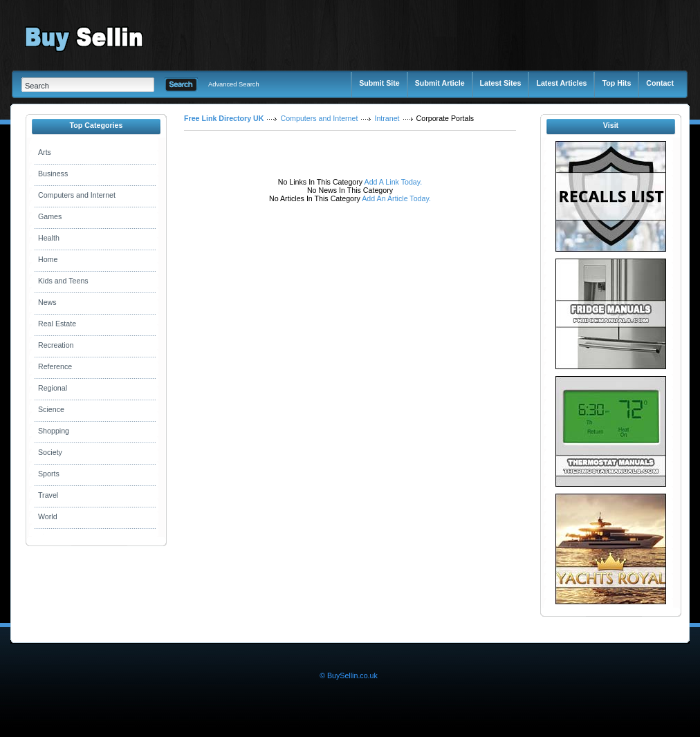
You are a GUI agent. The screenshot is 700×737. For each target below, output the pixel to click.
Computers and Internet (77, 195)
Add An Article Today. (396, 198)
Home (48, 259)
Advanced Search (234, 84)
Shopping (54, 431)
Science (51, 409)
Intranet (387, 118)
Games (50, 216)
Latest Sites (501, 83)
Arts (45, 152)
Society (50, 452)
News (47, 302)
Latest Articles (561, 83)
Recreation (56, 345)
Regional (53, 388)
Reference (55, 366)
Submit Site (379, 83)
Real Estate (57, 324)
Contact (660, 83)
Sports (49, 474)
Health (49, 238)
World (48, 516)
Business (53, 174)
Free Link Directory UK (224, 118)
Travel (48, 495)
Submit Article (440, 83)
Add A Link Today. (392, 182)
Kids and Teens (63, 281)
